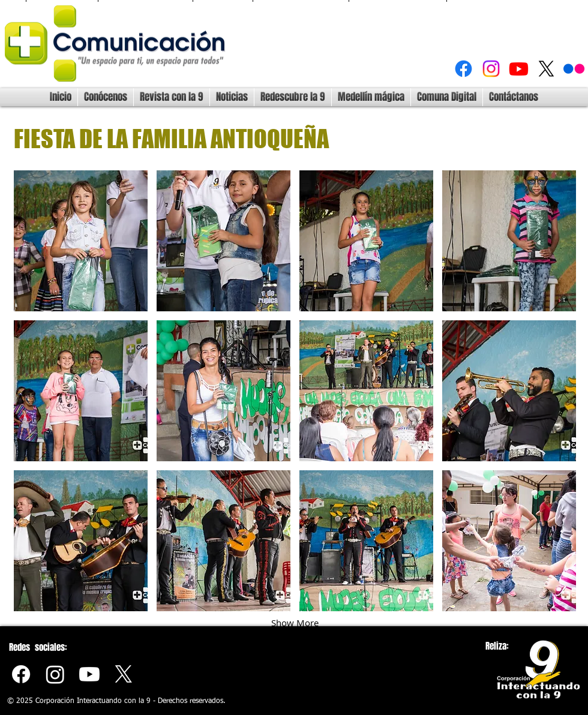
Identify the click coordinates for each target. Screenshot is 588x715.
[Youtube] (519, 69)
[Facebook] (463, 69)
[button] (81, 241)
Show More (295, 623)
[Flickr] (574, 69)
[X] (546, 69)
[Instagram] (491, 69)
